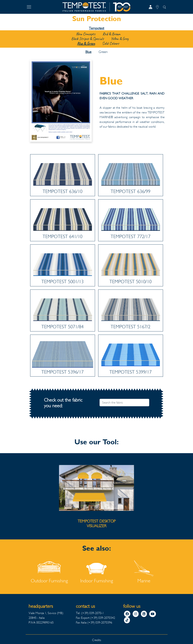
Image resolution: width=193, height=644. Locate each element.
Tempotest (96, 28)
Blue (88, 52)
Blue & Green (86, 43)
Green (103, 52)
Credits (97, 640)
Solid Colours (111, 43)
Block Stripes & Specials (87, 39)
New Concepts (86, 34)
